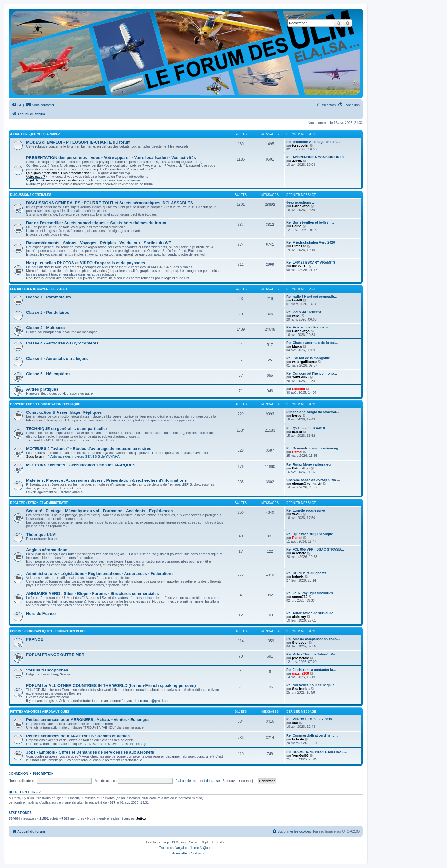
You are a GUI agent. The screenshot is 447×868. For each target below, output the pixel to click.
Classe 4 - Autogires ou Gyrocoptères (62, 343)
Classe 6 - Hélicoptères (48, 374)
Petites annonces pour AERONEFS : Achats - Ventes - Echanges (88, 720)
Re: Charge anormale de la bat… (312, 343)
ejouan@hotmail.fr (307, 484)
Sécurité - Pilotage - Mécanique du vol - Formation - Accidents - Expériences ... (102, 511)
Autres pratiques (42, 389)
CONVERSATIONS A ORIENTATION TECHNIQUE (45, 404)
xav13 (297, 514)
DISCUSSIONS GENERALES (31, 195)
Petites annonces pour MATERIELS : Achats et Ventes (78, 736)
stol (295, 723)
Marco (297, 346)
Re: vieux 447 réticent (304, 312)
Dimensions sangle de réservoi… (313, 412)
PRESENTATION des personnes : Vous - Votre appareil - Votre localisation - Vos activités (111, 158)
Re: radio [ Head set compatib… (312, 297)
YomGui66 (300, 377)
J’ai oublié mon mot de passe (198, 781)
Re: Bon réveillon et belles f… (310, 222)
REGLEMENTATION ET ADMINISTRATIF (39, 503)
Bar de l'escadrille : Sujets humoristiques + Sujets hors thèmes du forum (96, 223)
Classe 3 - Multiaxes (45, 328)
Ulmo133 (299, 246)
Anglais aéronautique (47, 550)
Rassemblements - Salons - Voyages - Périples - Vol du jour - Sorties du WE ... (101, 243)
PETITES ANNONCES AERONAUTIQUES (40, 712)
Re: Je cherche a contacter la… (311, 670)
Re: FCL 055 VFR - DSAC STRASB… (315, 549)
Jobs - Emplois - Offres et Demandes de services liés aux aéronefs (90, 752)
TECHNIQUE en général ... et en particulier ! (68, 429)
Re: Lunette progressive (306, 510)
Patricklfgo (301, 206)
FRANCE (35, 639)
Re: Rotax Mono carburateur (309, 464)
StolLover (300, 643)
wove (296, 316)
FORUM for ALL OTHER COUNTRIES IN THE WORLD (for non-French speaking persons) (111, 685)
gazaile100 (301, 673)
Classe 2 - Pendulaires (48, 312)
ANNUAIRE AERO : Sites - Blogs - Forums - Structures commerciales (93, 593)
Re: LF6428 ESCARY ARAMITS (311, 262)
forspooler (300, 145)
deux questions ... (301, 202)
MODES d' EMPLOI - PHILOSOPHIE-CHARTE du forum (78, 142)
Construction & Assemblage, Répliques (64, 412)
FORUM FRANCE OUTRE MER (55, 655)
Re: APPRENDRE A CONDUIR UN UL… (317, 157)
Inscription (43, 774)
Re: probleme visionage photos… (313, 142)
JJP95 (297, 161)
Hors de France (41, 613)
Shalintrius (301, 689)
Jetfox (141, 818)
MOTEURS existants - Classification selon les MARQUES (81, 465)
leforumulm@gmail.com (152, 701)
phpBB (172, 842)
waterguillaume (304, 362)
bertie (297, 416)
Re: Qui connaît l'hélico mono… (312, 373)
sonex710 (300, 597)
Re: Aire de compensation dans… (313, 639)
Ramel (297, 452)
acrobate (299, 553)
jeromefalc (301, 658)
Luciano (299, 389)
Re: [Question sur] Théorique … (312, 534)
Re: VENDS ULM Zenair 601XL (310, 719)
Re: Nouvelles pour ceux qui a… (312, 685)
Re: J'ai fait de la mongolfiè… (310, 358)
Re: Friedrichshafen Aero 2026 (311, 242)
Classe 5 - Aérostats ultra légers (57, 358)
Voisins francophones (47, 670)
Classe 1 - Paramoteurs (49, 297)
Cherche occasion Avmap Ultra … (313, 480)
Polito (297, 226)
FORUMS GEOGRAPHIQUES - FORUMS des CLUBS (48, 631)
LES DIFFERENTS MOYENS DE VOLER (39, 289)
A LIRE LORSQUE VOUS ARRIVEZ (35, 134)
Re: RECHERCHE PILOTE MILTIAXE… (317, 752)
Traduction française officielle (179, 848)
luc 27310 (300, 266)
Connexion (18, 774)
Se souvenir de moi (239, 781)
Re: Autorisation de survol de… (311, 613)
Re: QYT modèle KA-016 (306, 428)
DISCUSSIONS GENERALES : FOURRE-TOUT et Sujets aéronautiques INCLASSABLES (110, 203)
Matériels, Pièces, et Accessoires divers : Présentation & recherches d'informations (106, 480)
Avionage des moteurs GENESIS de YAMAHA (83, 456)
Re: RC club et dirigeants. (307, 573)
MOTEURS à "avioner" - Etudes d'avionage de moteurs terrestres (89, 449)
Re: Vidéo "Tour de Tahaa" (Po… (312, 654)
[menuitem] (18, 105)
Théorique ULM (41, 534)
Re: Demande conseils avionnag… (314, 448)
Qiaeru (208, 848)
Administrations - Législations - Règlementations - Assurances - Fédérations (100, 573)
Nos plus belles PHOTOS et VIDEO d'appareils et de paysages (86, 263)
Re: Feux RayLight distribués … (312, 593)
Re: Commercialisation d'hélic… (312, 735)
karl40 (297, 300)
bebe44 (298, 577)
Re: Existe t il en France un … (310, 327)
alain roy (299, 617)
